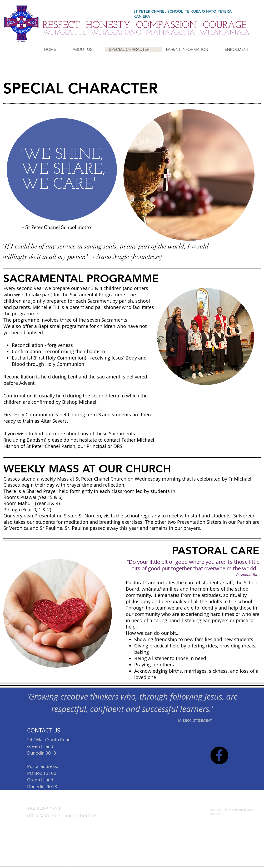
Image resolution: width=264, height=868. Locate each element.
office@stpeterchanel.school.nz (59, 858)
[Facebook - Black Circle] (219, 755)
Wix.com (216, 814)
